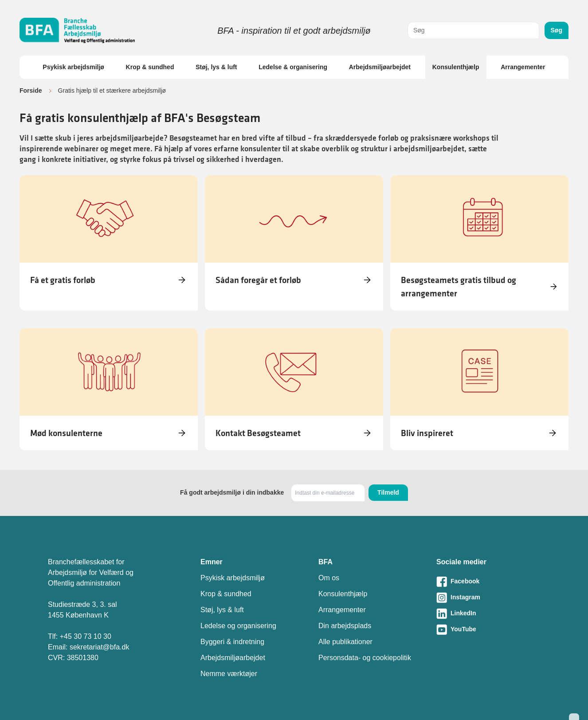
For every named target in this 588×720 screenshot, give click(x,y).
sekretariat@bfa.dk (100, 647)
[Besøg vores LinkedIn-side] (488, 614)
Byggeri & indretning (232, 642)
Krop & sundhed (150, 67)
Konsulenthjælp (456, 67)
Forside (31, 90)
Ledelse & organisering (293, 67)
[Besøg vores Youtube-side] (488, 630)
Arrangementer (523, 67)
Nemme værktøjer (229, 674)
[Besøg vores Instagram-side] (488, 598)
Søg (557, 30)
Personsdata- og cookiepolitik (365, 658)
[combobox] (473, 30)
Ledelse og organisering (238, 626)
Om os (329, 578)
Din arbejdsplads (345, 626)
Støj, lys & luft (216, 67)
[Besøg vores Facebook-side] (488, 582)
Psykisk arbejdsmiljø (73, 67)
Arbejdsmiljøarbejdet (380, 67)
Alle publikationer (345, 642)
